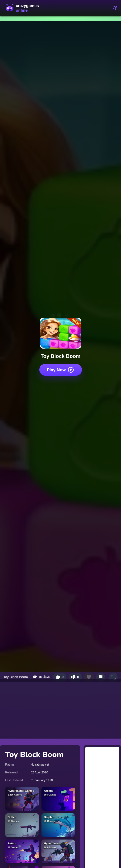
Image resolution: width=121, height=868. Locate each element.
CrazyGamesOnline (23, 8)
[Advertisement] (60, 709)
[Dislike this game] (75, 677)
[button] (113, 677)
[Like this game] (60, 677)
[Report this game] (101, 677)
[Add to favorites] (89, 677)
